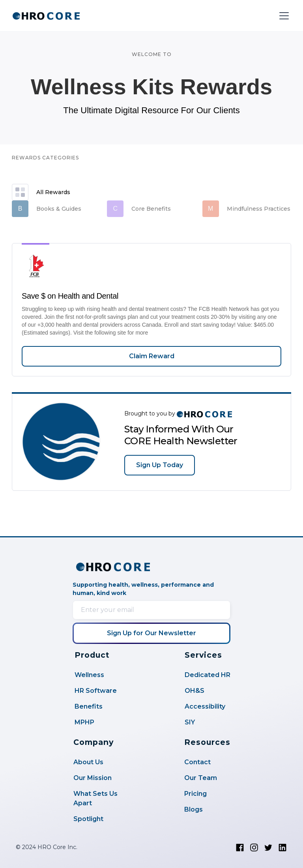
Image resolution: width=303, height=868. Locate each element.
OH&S (195, 691)
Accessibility (205, 706)
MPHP (84, 722)
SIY (190, 722)
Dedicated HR (208, 675)
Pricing (195, 794)
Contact (197, 762)
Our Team (201, 778)
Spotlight (88, 819)
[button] (282, 16)
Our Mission (93, 778)
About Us (88, 762)
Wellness (89, 675)
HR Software (96, 691)
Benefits (89, 706)
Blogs (194, 809)
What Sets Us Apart (95, 798)
